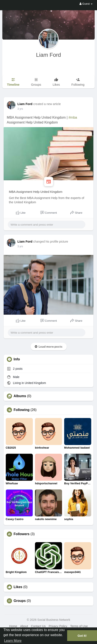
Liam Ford (48, 55)
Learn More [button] (13, 641)
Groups (20, 601)
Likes (18, 587)
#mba (73, 117)
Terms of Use (79, 626)
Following (22, 410)
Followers (22, 534)
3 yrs (20, 109)
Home (13, 626)
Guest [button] (86, 4)
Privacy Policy (58, 626)
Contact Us (38, 626)
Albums (20, 396)
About (24, 626)
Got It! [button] (82, 636)
